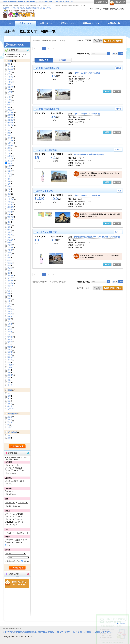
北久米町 (11, 112)
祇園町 (10, 135)
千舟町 (10, 186)
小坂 (9, 151)
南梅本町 (11, 276)
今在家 (10, 350)
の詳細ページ (107, 91)
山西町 (10, 304)
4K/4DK (20, 522)
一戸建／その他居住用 (15, 468)
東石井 (10, 352)
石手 (9, 74)
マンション (11, 465)
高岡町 (10, 171)
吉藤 (9, 319)
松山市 (10, 61)
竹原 (9, 179)
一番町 (10, 82)
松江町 (10, 263)
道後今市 (11, 204)
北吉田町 (11, 125)
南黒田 (10, 427)
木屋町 (10, 130)
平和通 (10, 250)
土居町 (10, 202)
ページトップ (123, 623)
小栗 (9, 97)
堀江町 (10, 255)
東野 (9, 237)
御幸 (9, 293)
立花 (9, 181)
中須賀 (10, 212)
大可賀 (10, 92)
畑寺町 (10, 225)
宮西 (9, 291)
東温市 (10, 390)
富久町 (10, 197)
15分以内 (18, 543)
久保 (9, 362)
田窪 (9, 396)
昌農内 (10, 420)
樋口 (9, 399)
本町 (9, 258)
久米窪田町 (11, 146)
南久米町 (11, 281)
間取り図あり (12, 492)
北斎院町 (11, 115)
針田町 (10, 230)
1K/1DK (21, 514)
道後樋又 (11, 207)
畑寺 (9, 222)
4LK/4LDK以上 (12, 525)
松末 (9, 265)
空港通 (10, 138)
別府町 (10, 253)
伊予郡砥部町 (12, 432)
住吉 (9, 169)
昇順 (115, 53)
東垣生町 (11, 240)
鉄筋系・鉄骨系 (19, 481)
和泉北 (10, 79)
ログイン (101, 2)
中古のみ (18, 561)
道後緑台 (11, 209)
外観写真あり (12, 494)
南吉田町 (11, 286)
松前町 (10, 260)
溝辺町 (10, 268)
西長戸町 (11, 217)
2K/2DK (20, 517)
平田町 (10, 245)
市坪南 (10, 334)
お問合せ (17, 583)
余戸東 (10, 314)
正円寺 (10, 164)
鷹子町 (10, 174)
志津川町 (11, 158)
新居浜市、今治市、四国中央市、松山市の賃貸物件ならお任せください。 (28, 8)
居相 (9, 380)
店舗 (9, 471)
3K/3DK (20, 519)
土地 (23, 471)
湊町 (9, 273)
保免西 (10, 329)
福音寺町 (11, 248)
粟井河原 (11, 357)
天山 (9, 345)
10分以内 (10, 543)
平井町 (10, 242)
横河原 (10, 406)
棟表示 (62, 60)
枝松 (9, 90)
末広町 (10, 166)
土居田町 (11, 199)
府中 (9, 370)
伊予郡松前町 (12, 414)
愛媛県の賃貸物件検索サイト (12, 628)
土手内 (10, 367)
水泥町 (10, 271)
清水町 (10, 161)
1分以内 (10, 540)
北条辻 (10, 375)
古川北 (10, 337)
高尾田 (10, 435)
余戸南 (10, 316)
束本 (9, 192)
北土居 (10, 385)
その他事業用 (12, 473)
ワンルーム (11, 514)
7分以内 (25, 540)
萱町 (9, 107)
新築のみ (10, 561)
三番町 (10, 156)
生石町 (10, 72)
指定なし (10, 545)
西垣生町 (11, 220)
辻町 (9, 194)
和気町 (10, 322)
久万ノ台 (11, 143)
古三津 (10, 324)
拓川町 (10, 176)
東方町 (10, 232)
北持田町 (11, 123)
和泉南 (10, 355)
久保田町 (11, 141)
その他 (9, 484)
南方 (9, 401)
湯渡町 (10, 309)
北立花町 (11, 118)
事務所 (16, 471)
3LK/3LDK (10, 522)
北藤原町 (11, 120)
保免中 (10, 327)
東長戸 (10, 235)
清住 (9, 133)
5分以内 (17, 540)
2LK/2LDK (10, 519)
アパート (21, 465)
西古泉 (10, 422)
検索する (17, 446)
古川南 (10, 342)
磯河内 (10, 360)
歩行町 (10, 100)
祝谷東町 (11, 87)
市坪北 (10, 332)
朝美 (9, 64)
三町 (9, 153)
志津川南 (11, 409)
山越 (9, 301)
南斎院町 (11, 283)
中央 (9, 189)
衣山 (9, 128)
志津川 (10, 393)
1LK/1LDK (10, 517)
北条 (9, 373)
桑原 (9, 148)
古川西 (10, 339)
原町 (9, 438)
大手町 (10, 95)
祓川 (9, 227)
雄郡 (9, 306)
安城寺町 (11, 69)
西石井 (10, 347)
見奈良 (10, 404)
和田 (9, 378)
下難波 (10, 365)
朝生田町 (11, 67)
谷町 (9, 184)
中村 (9, 215)
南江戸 (10, 278)
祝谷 (9, 84)
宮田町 (10, 288)
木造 (9, 481)
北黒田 (10, 417)
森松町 (10, 299)
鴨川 (9, 105)
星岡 (9, 383)
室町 (9, 296)
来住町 (10, 110)
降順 (120, 53)
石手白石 (11, 77)
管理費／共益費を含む (15, 506)
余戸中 (10, 311)
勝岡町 (10, 102)
